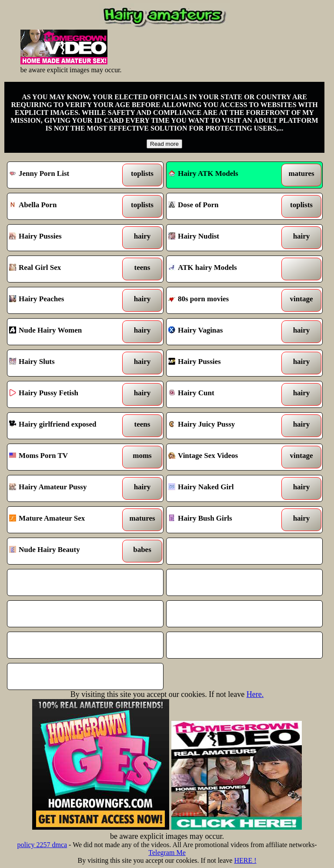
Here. (255, 694)
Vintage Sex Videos (224, 457)
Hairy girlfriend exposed (65, 426)
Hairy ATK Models (203, 173)
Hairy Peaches (65, 300)
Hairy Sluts (65, 363)
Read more (164, 144)
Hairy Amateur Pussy (65, 488)
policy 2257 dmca (42, 845)
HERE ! (245, 860)
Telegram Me (167, 853)
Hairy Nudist (224, 238)
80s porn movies (224, 300)
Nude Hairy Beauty (65, 551)
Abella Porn (65, 206)
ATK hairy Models (224, 269)
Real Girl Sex (65, 269)
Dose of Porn (224, 206)
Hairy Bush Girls (224, 520)
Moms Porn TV (65, 457)
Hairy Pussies (65, 238)
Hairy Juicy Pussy (224, 426)
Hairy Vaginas (224, 332)
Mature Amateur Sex (65, 520)
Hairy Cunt (224, 394)
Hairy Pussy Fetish (65, 394)
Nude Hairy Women (65, 332)
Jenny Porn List (65, 175)
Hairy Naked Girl (224, 488)
